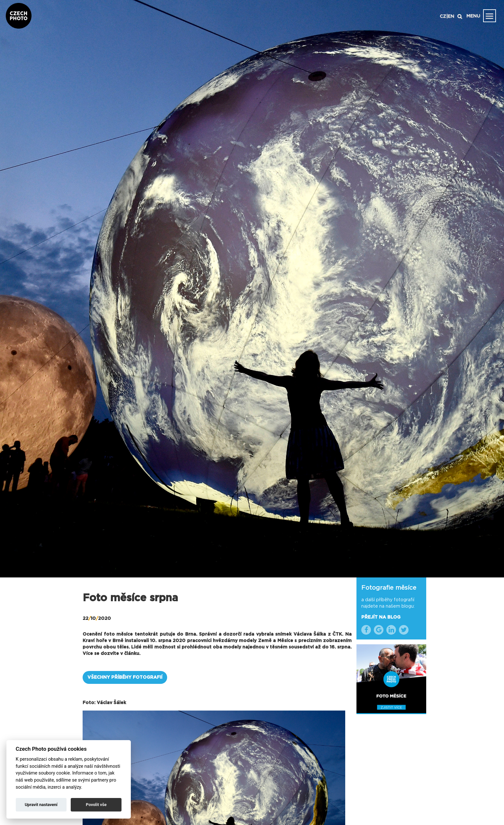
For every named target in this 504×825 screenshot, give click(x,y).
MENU (473, 16)
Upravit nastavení (41, 805)
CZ (443, 16)
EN (451, 16)
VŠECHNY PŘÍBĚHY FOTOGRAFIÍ (125, 677)
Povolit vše (96, 805)
